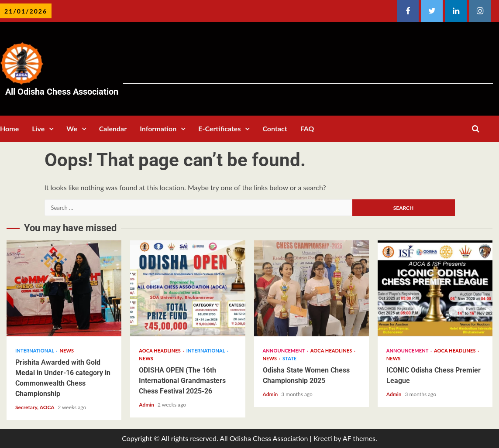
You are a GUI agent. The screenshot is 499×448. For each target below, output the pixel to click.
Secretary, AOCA (35, 407)
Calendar (113, 128)
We (72, 128)
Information (158, 128)
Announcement (284, 351)
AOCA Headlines (160, 351)
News (67, 351)
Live (38, 128)
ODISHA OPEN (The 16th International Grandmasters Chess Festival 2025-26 (188, 288)
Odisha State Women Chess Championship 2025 (311, 288)
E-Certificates (219, 128)
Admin (147, 405)
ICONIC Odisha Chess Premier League (435, 288)
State (289, 358)
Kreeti (323, 438)
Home (9, 128)
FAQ (307, 128)
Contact (275, 128)
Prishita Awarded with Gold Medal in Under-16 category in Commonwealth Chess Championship (64, 288)
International (35, 351)
